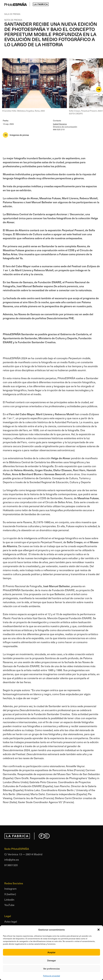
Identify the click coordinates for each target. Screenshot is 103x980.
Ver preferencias (51, 969)
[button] (99, 930)
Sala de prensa (12, 14)
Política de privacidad (51, 976)
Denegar (52, 960)
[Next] (99, 89)
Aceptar (51, 952)
